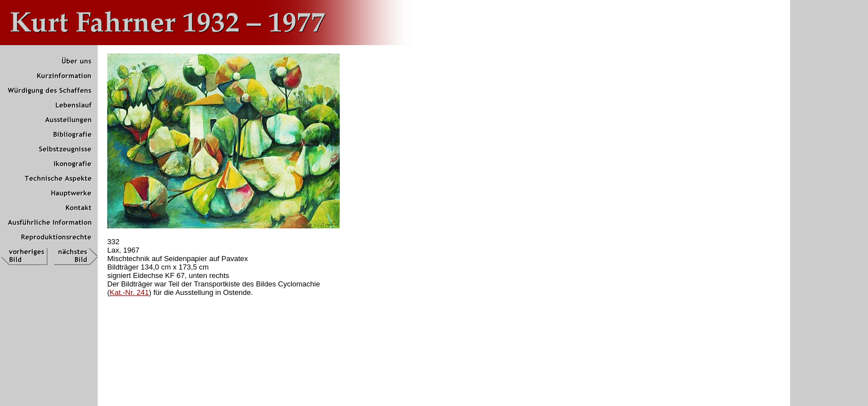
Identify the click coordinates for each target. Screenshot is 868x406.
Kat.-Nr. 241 (129, 292)
